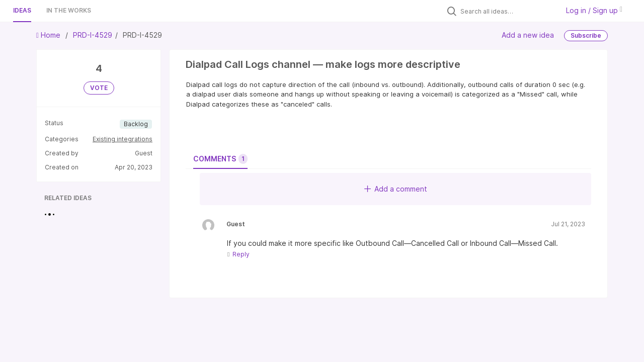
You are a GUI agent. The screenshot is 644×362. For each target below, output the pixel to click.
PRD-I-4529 (93, 35)
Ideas (22, 10)
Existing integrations (123, 139)
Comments (220, 159)
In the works (69, 10)
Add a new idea (528, 35)
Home (49, 35)
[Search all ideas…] (507, 11)
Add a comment (396, 189)
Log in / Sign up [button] (594, 10)
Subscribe (586, 35)
